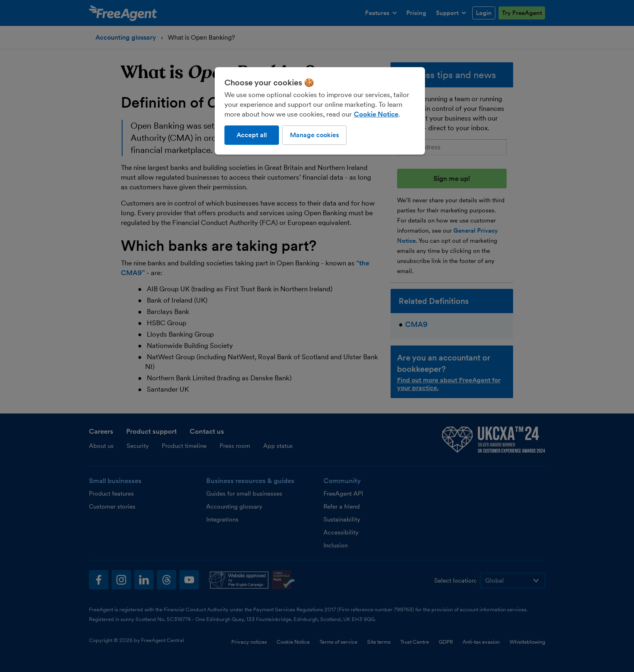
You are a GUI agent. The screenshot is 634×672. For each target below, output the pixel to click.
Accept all (252, 135)
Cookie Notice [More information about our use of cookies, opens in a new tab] (376, 114)
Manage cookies (314, 135)
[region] (320, 111)
